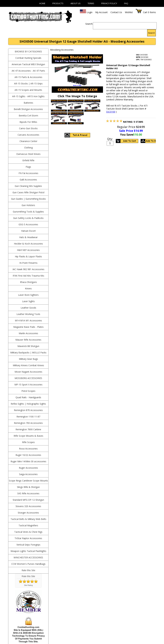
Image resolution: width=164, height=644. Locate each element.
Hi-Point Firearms (28, 263)
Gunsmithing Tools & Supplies (28, 212)
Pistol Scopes (28, 391)
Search (152, 33)
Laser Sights (28, 301)
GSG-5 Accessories (28, 224)
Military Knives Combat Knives (28, 365)
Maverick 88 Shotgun (28, 346)
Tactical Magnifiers (28, 525)
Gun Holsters (28, 205)
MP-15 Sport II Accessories (28, 385)
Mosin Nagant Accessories (28, 372)
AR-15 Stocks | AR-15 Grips (28, 84)
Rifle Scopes (28, 442)
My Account (101, 12)
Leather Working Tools (28, 314)
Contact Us (116, 12)
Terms (91, 3)
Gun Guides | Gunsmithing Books (28, 199)
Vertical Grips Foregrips (28, 545)
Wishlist (129, 12)
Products (58, 3)
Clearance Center (28, 141)
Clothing (28, 148)
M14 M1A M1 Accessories (28, 320)
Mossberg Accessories (28, 378)
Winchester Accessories (28, 557)
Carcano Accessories (28, 135)
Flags (28, 167)
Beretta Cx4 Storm (28, 116)
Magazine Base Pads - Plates (28, 327)
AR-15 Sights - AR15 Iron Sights (28, 96)
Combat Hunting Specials (28, 58)
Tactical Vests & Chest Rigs (28, 532)
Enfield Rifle (28, 160)
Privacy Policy (109, 3)
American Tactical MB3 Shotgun (28, 64)
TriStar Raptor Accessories (28, 538)
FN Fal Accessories (28, 173)
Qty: (110, 139)
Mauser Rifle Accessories (28, 340)
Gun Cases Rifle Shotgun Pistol (28, 192)
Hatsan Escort (28, 231)
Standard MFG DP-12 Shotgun (28, 500)
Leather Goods (28, 308)
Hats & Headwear (28, 237)
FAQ (126, 3)
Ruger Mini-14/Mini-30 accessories (28, 461)
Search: (89, 24)
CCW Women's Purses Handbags (28, 564)
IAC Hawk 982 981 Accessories (28, 269)
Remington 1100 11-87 (28, 417)
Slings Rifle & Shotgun (28, 487)
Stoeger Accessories (28, 513)
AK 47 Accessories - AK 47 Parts (28, 71)
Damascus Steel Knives (28, 154)
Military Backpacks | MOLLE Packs (28, 353)
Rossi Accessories (28, 449)
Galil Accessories (28, 180)
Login (90, 12)
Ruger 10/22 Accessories (28, 455)
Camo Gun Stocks (28, 128)
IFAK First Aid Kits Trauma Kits (28, 276)
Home (42, 3)
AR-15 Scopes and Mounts (28, 90)
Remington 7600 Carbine (28, 429)
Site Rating (28, 585)
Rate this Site (28, 570)
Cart (145, 12)
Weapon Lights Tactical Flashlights (28, 551)
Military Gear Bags (28, 359)
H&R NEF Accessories (28, 250)
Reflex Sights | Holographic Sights (28, 404)
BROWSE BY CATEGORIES (28, 51)
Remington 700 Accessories (28, 423)
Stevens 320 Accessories (28, 506)
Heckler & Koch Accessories (28, 244)
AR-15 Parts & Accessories (28, 77)
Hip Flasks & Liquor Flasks (28, 256)
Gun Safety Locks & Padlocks (28, 218)
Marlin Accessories (28, 333)
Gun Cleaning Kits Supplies (28, 186)
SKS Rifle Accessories (28, 493)
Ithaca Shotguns (28, 282)
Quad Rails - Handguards (28, 397)
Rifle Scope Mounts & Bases (28, 436)
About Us (76, 3)
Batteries (28, 103)
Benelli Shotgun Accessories (28, 109)
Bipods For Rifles (28, 122)
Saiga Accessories (28, 474)
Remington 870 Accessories (28, 410)
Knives (28, 288)
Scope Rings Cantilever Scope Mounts (28, 481)
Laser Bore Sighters (28, 295)
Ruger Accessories (28, 468)
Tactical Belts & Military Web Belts (28, 519)
